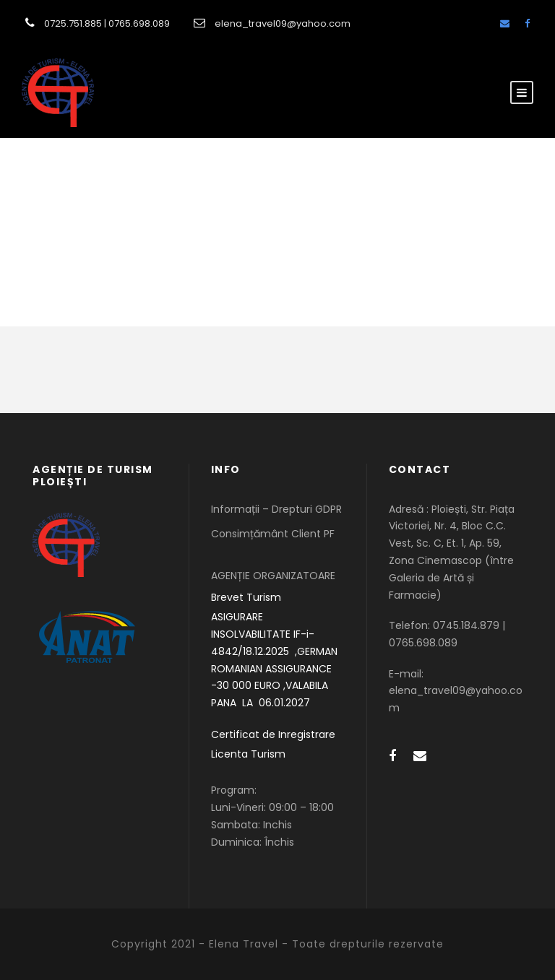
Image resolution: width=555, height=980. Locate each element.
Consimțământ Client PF (273, 534)
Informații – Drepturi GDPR (276, 509)
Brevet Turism (246, 597)
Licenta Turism (248, 754)
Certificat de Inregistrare (273, 734)
